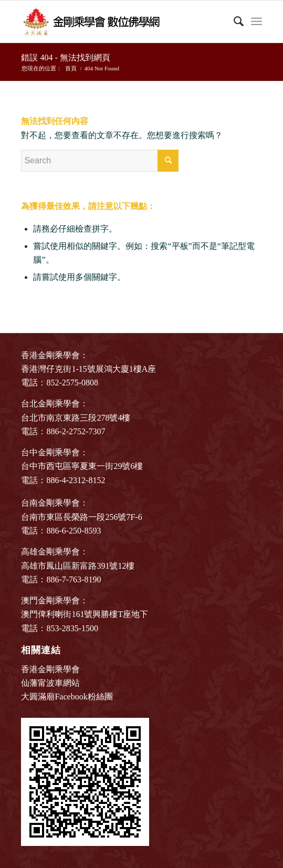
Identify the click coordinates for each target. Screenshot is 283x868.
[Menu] (256, 22)
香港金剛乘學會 (50, 669)
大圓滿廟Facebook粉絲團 (67, 697)
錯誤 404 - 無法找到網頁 (65, 57)
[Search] (233, 22)
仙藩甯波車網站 (50, 683)
